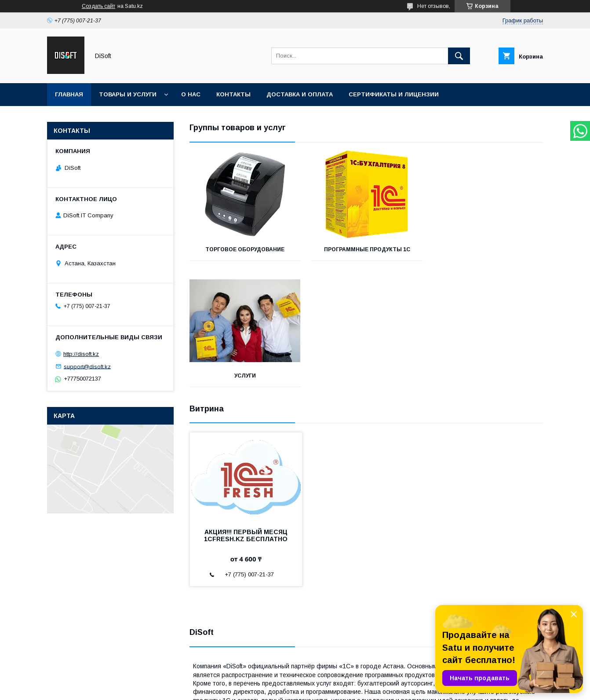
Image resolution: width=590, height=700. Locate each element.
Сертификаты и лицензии (394, 94)
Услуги (488, 249)
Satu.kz (333, 680)
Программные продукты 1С (366, 249)
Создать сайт (98, 6)
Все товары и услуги (508, 481)
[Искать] (459, 56)
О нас (191, 94)
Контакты (233, 94)
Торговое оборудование (245, 249)
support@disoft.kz (87, 366)
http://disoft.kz (81, 354)
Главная (69, 94)
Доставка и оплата (300, 94)
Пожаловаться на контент (304, 688)
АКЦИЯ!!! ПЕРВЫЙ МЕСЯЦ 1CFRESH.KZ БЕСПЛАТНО (246, 409)
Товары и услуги (128, 94)
